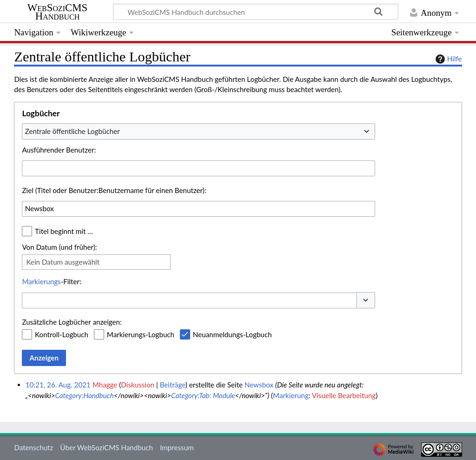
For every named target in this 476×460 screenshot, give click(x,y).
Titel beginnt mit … (64, 231)
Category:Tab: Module (203, 395)
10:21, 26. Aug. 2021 (58, 385)
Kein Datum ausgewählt (63, 262)
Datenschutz (33, 447)
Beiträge (173, 385)
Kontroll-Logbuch (62, 334)
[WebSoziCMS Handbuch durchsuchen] (256, 12)
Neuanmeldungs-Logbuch (232, 334)
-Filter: (51, 281)
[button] (366, 300)
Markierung (291, 395)
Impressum (177, 447)
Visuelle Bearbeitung (344, 395)
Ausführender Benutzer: (59, 150)
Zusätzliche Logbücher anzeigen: (72, 322)
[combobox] (198, 131)
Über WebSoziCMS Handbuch (106, 447)
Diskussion (138, 385)
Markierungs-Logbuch (141, 334)
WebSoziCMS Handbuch (57, 12)
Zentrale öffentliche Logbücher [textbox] (73, 131)
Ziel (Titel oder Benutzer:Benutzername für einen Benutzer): (114, 190)
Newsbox (259, 385)
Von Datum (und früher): (59, 247)
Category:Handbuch (84, 395)
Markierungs (41, 281)
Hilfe (448, 59)
